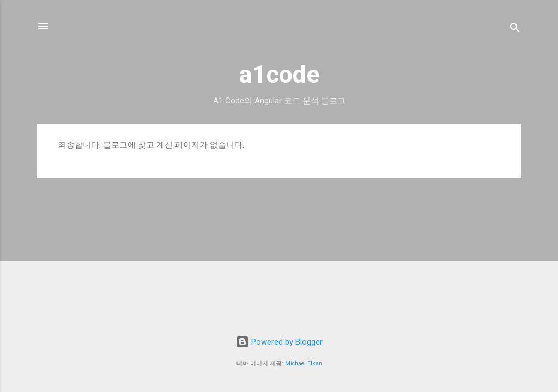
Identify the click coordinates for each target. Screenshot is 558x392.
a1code (279, 74)
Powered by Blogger (279, 342)
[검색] (515, 30)
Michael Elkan (304, 363)
